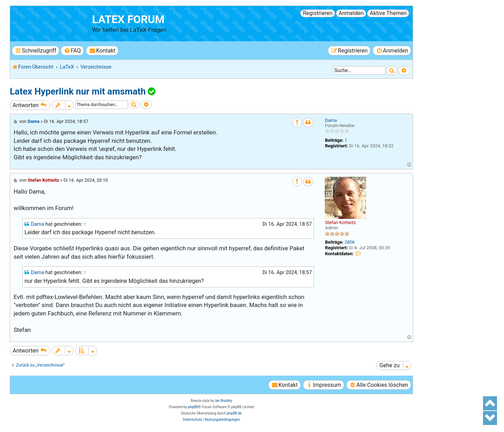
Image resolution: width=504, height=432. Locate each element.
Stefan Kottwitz (340, 222)
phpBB (193, 407)
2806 (349, 242)
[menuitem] (72, 51)
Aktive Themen (388, 13)
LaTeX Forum (128, 19)
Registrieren (318, 13)
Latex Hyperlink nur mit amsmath (78, 91)
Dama (331, 120)
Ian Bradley (223, 401)
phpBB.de (234, 413)
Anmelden (351, 13)
